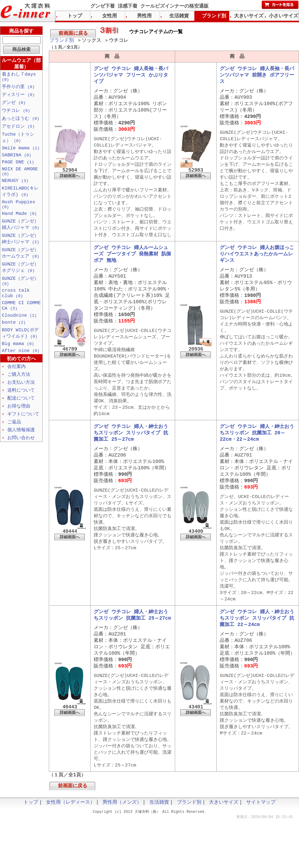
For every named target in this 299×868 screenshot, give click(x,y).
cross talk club (16, 310)
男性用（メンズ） (122, 850)
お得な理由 (19, 429)
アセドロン (18, 131)
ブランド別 (62, 41)
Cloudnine (19, 334)
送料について (21, 412)
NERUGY (15, 190)
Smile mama (21, 154)
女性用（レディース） (70, 850)
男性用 (144, 16)
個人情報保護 (21, 454)
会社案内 (16, 388)
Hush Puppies (18, 215)
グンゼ (14, 106)
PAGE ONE (18, 169)
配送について (21, 421)
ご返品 (14, 445)
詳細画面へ (70, 184)
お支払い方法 (21, 404)
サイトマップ (261, 850)
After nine (21, 372)
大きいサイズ (249, 16)
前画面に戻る (73, 34)
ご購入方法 (19, 396)
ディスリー (18, 98)
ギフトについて (23, 437)
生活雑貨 (179, 16)
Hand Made (19, 226)
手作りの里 (18, 90)
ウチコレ (16, 114)
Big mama (18, 364)
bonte (14, 342)
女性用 (110, 16)
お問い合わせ (21, 462)
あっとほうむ (21, 123)
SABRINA (16, 162)
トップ (75, 16)
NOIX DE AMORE (20, 180)
